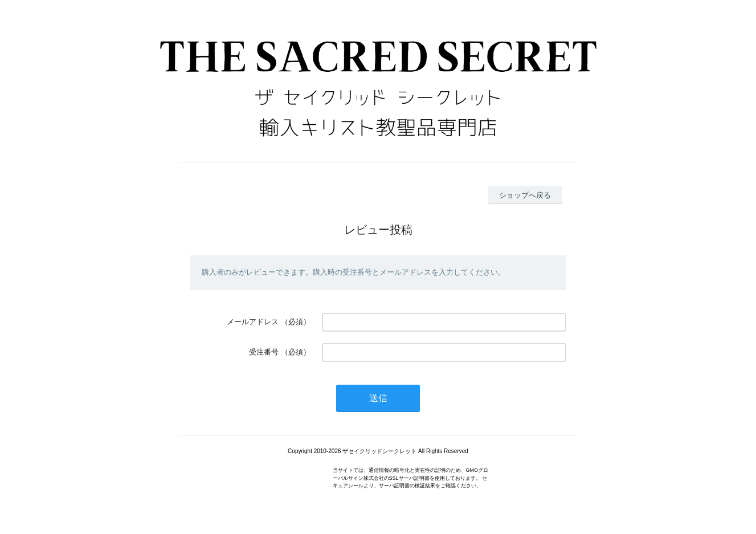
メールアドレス (253, 322)
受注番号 (264, 352)
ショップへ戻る (525, 195)
